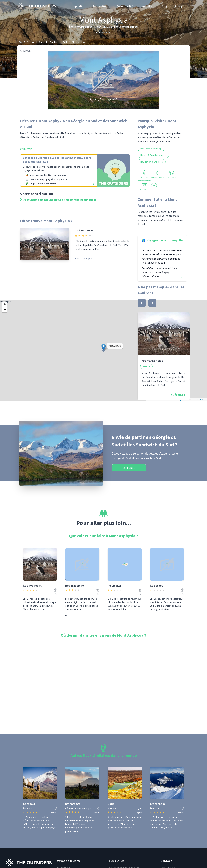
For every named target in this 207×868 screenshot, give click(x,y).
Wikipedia (26, 149)
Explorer (129, 468)
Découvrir (179, 395)
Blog (164, 6)
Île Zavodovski (85, 230)
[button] (104, 347)
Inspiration (78, 6)
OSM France (200, 400)
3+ (154, 185)
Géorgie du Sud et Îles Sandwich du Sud (47, 42)
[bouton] (142, 303)
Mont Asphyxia (79, 42)
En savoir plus (84, 258)
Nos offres (147, 6)
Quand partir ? (125, 6)
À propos (180, 6)
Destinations (101, 6)
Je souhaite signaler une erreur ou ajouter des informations (58, 200)
